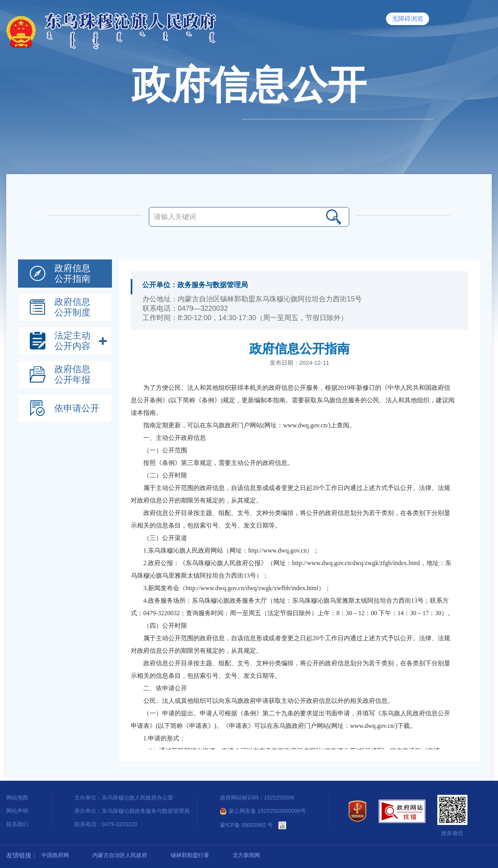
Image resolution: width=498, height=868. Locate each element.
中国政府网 (55, 855)
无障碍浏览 (408, 19)
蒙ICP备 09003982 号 (246, 825)
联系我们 (17, 824)
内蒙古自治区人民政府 (120, 855)
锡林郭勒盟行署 (190, 855)
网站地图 (17, 798)
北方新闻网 (246, 855)
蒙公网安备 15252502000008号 (263, 811)
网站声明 (17, 811)
